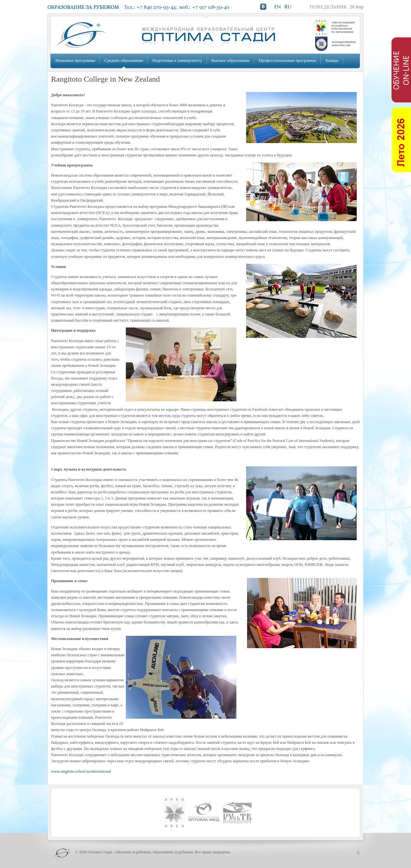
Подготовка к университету (177, 60)
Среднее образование (124, 60)
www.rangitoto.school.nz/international (81, 771)
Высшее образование (231, 60)
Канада (332, 60)
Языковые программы (75, 60)
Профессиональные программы (288, 60)
